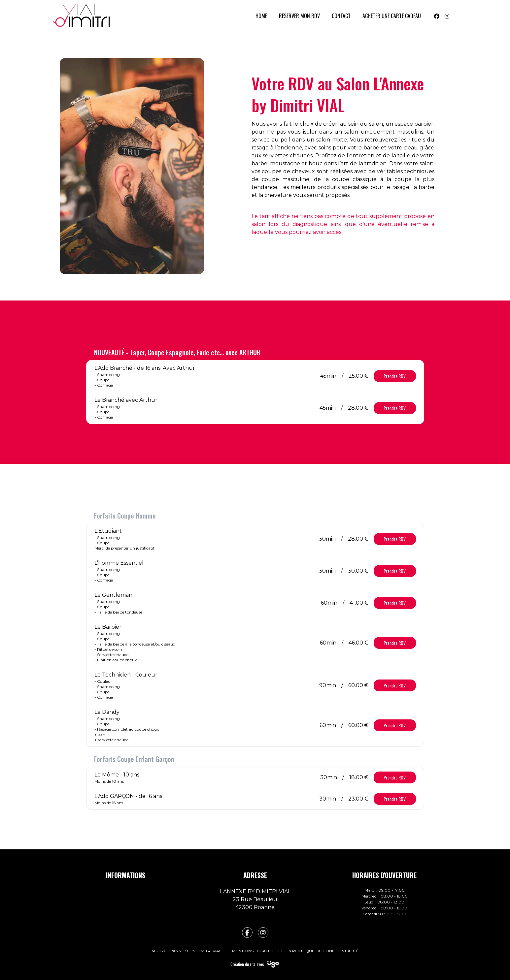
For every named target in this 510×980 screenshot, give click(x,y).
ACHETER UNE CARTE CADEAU (392, 16)
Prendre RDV (395, 376)
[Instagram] (447, 16)
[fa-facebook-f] (247, 933)
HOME (261, 16)
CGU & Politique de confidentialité (319, 951)
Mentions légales (253, 951)
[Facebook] (437, 16)
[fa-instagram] (263, 933)
